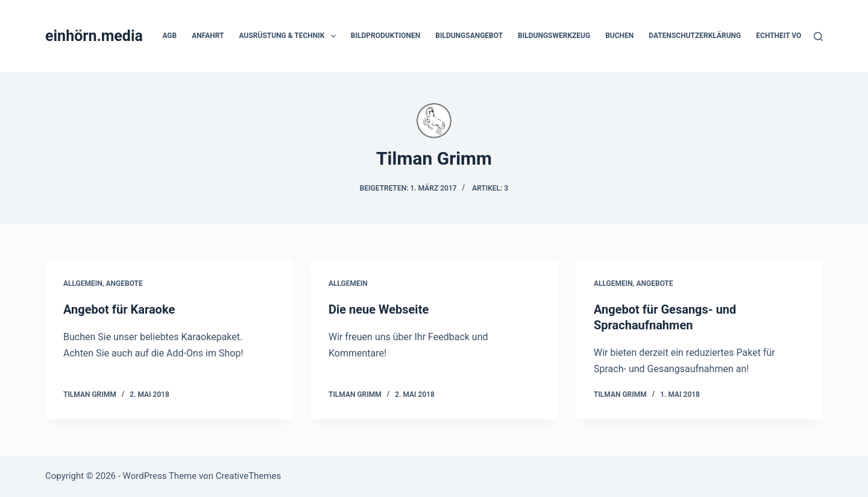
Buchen (619, 36)
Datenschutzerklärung (695, 36)
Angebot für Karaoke (119, 309)
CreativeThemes (249, 476)
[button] (333, 36)
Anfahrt (208, 36)
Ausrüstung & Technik (290, 36)
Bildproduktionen (385, 36)
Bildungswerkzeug (554, 36)
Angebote (124, 283)
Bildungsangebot (469, 36)
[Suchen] (818, 36)
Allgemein (83, 283)
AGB (169, 36)
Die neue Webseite (379, 309)
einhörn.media (94, 36)
